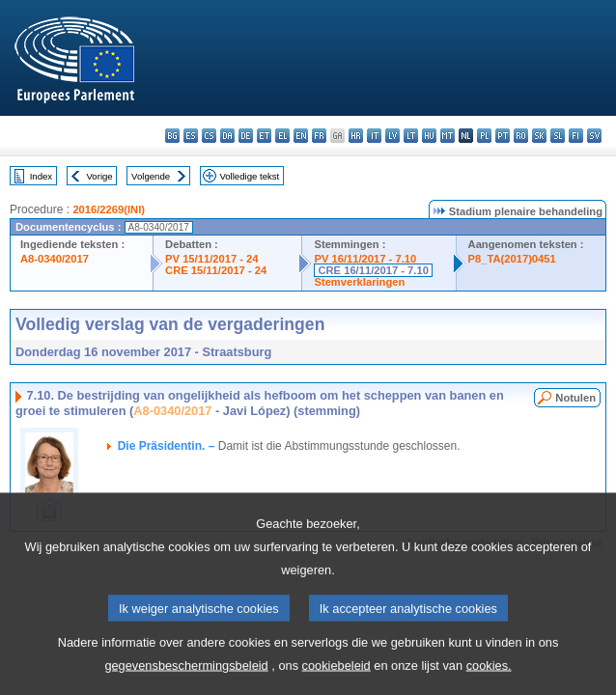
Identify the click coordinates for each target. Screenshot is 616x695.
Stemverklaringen (359, 282)
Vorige (100, 176)
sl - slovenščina (558, 136)
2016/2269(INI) (109, 209)
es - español (191, 136)
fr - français (319, 136)
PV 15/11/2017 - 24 (211, 259)
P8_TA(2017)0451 (512, 259)
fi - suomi (576, 136)
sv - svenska (594, 136)
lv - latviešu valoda (392, 136)
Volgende (151, 176)
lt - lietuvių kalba (411, 136)
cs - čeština (209, 136)
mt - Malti (448, 136)
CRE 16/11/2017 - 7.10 (373, 270)
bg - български (172, 136)
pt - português (503, 136)
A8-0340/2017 (55, 259)
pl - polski (484, 136)
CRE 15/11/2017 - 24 (216, 270)
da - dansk (227, 136)
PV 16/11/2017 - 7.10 (365, 259)
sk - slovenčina (539, 136)
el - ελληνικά (282, 136)
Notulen (575, 398)
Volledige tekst (249, 176)
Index (41, 176)
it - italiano (374, 136)
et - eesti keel (264, 136)
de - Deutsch (246, 136)
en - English (301, 136)
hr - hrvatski (356, 136)
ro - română (521, 136)
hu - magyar (429, 136)
